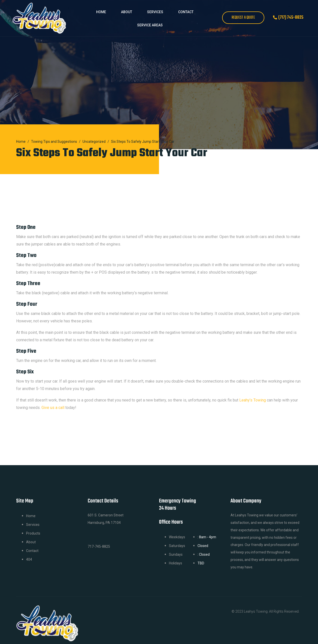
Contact (186, 12)
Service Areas (150, 25)
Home (101, 12)
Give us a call (53, 408)
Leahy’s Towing (253, 400)
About (127, 12)
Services (155, 12)
